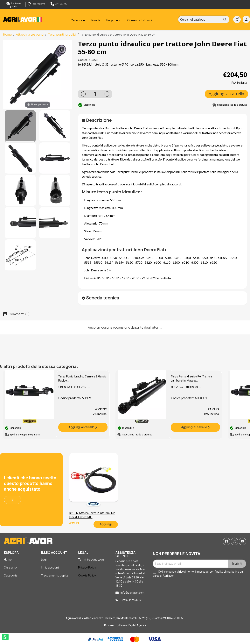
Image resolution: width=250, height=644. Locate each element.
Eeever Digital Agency (133, 625)
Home (8, 559)
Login (45, 559)
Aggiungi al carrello (226, 94)
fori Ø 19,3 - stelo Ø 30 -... (186, 387)
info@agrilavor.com (132, 593)
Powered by (112, 625)
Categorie (11, 575)
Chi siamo (10, 567)
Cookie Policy (87, 575)
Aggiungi (106, 524)
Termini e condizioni (91, 559)
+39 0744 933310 (131, 600)
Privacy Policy (87, 567)
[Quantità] (95, 94)
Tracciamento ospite (55, 575)
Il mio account (50, 567)
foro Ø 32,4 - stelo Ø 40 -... (74, 387)
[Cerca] (204, 20)
